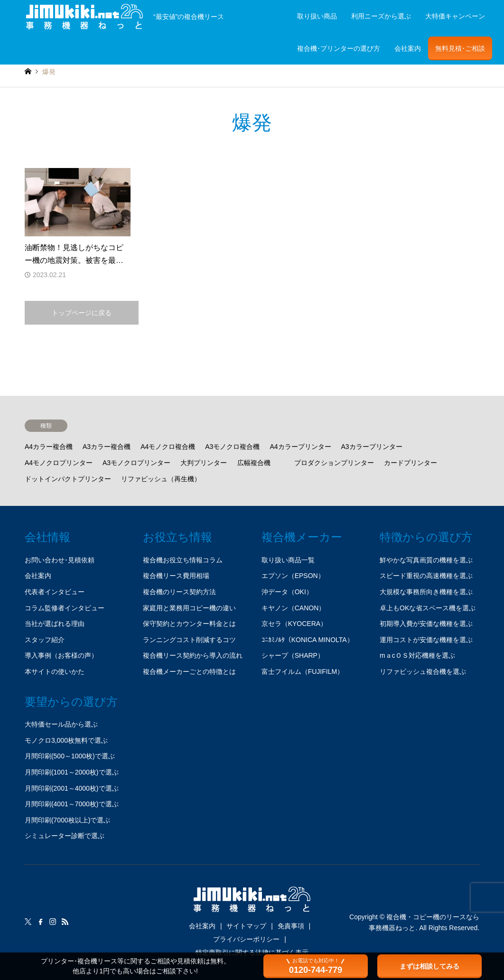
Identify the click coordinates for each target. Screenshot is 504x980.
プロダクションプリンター (334, 463)
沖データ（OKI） (287, 592)
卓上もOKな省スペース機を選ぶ (428, 608)
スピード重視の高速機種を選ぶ (426, 576)
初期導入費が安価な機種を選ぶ (426, 624)
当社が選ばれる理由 (55, 624)
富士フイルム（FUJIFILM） (303, 672)
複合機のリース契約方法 (179, 592)
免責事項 (291, 926)
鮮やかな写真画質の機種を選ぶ (426, 560)
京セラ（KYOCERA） (294, 624)
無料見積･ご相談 (460, 48)
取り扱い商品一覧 (288, 560)
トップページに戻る (82, 313)
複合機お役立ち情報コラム (183, 560)
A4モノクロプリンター (59, 463)
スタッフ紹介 (45, 640)
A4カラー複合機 (49, 447)
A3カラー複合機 (107, 447)
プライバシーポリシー (246, 939)
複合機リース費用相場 (176, 576)
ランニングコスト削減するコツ (189, 640)
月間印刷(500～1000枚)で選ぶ (70, 756)
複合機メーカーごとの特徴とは (189, 672)
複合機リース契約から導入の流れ (193, 655)
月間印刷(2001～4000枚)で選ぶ (72, 788)
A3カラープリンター (372, 447)
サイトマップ (246, 926)
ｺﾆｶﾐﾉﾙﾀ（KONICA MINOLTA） (308, 640)
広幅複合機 (254, 463)
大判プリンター (204, 463)
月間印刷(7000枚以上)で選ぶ (67, 820)
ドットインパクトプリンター (68, 479)
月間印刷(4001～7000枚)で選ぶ (72, 804)
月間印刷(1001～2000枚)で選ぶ (72, 772)
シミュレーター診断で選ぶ (65, 836)
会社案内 (408, 48)
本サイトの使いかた (55, 672)
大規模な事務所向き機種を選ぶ (426, 592)
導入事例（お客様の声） (61, 655)
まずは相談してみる (429, 966)
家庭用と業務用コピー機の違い (189, 608)
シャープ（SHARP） (293, 655)
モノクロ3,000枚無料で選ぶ (66, 740)
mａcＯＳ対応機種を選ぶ (417, 655)
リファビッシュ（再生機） (161, 479)
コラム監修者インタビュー (65, 608)
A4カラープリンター (300, 447)
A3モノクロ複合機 (232, 447)
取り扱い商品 (317, 16)
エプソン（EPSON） (293, 576)
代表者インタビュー (55, 592)
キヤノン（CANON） (294, 608)
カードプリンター (411, 463)
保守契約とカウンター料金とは (189, 624)
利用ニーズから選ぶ (381, 16)
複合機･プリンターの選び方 (339, 48)
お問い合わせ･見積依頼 (60, 560)
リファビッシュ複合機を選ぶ (423, 672)
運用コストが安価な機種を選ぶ (426, 640)
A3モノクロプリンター (136, 463)
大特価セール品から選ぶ (61, 724)
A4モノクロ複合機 (168, 447)
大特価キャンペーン (455, 16)
